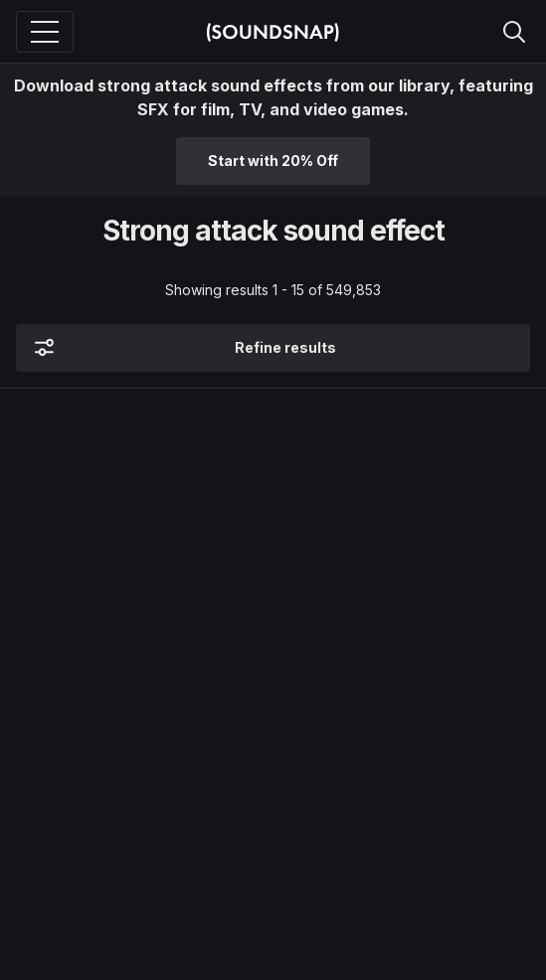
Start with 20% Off (273, 161)
